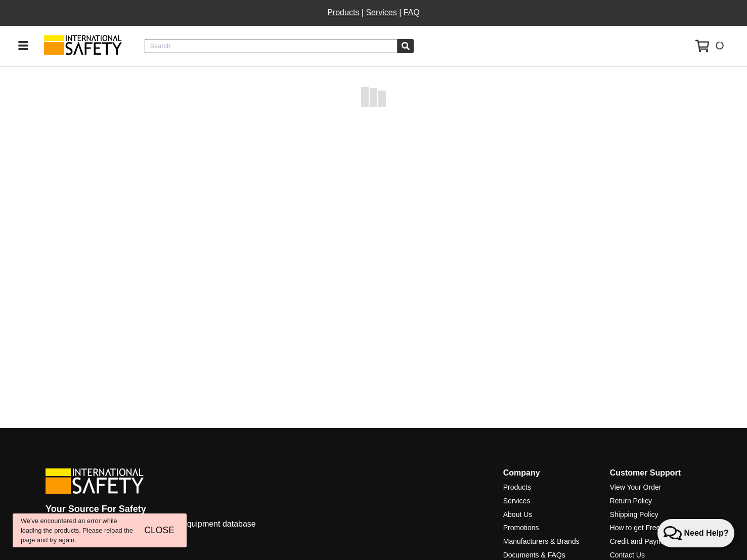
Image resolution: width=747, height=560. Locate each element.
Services (381, 12)
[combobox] (271, 46)
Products (343, 12)
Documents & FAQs (534, 555)
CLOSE (159, 530)
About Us (518, 514)
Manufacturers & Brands (541, 541)
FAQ (412, 12)
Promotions (521, 528)
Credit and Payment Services (656, 541)
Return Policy (631, 501)
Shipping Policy (634, 514)
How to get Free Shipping (650, 528)
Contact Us (627, 555)
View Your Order (636, 487)
